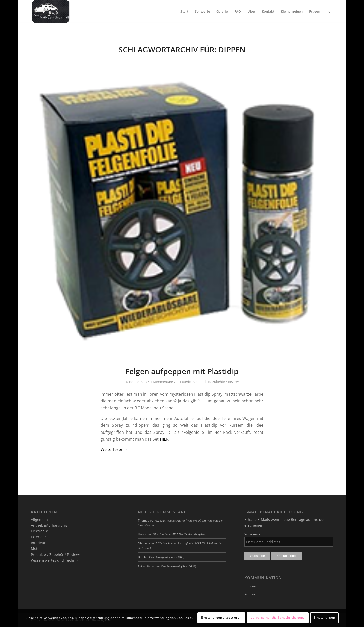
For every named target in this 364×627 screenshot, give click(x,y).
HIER (164, 439)
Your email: (254, 534)
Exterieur (187, 382)
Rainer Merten (147, 566)
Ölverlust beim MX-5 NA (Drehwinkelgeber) (180, 534)
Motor (36, 548)
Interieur (38, 543)
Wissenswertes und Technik (54, 560)
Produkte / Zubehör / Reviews (218, 382)
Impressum (253, 586)
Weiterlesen (114, 449)
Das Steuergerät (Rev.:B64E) (167, 557)
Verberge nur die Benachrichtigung (278, 618)
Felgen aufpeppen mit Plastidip (182, 371)
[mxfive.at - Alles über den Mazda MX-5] (51, 11)
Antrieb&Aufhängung (49, 525)
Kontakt (251, 594)
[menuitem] (184, 11)
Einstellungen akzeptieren (221, 618)
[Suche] (328, 11)
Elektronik (39, 531)
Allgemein (39, 519)
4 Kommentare (162, 382)
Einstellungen (324, 618)
